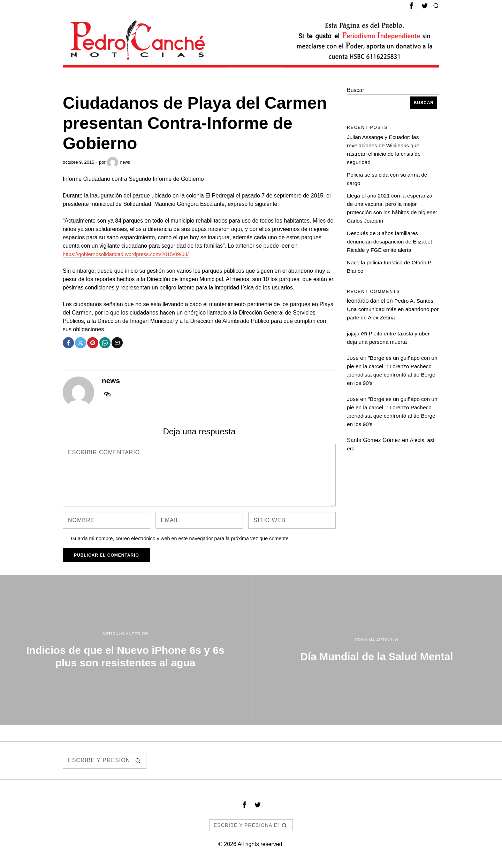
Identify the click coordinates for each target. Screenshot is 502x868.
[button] (138, 760)
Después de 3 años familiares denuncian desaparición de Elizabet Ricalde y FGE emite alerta (391, 242)
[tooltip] (411, 6)
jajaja (353, 334)
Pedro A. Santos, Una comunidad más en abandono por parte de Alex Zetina (391, 309)
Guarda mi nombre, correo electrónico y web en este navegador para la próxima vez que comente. (180, 538)
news (119, 162)
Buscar (356, 90)
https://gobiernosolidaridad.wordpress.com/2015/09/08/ (131, 254)
